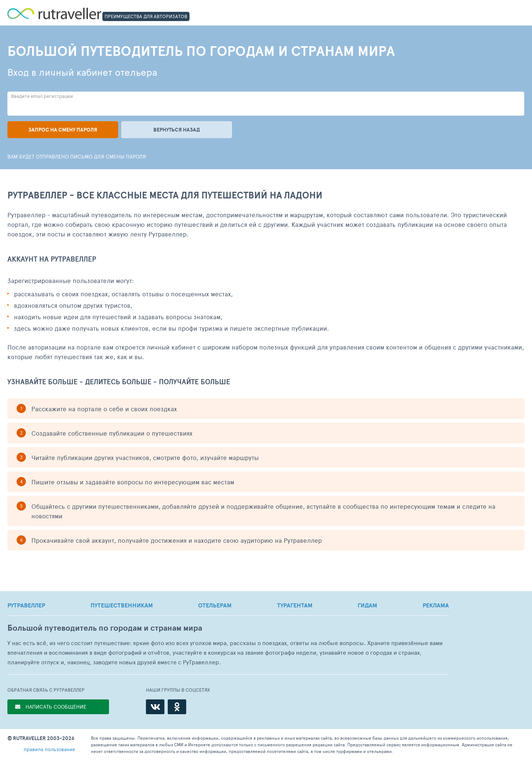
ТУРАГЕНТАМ (295, 605)
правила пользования (49, 749)
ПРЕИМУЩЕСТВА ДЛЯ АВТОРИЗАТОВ (146, 16)
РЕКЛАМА (436, 605)
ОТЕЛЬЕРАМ (215, 605)
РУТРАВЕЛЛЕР (26, 605)
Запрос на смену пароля (63, 130)
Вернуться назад (177, 130)
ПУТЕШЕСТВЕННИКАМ (122, 605)
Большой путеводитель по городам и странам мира (105, 628)
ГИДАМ (367, 605)
